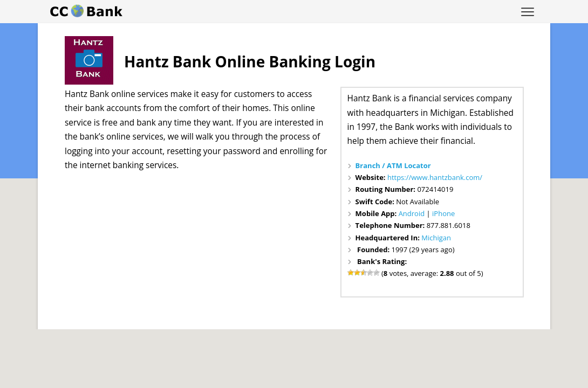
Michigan (436, 238)
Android (412, 213)
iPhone (443, 213)
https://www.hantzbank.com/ (435, 177)
